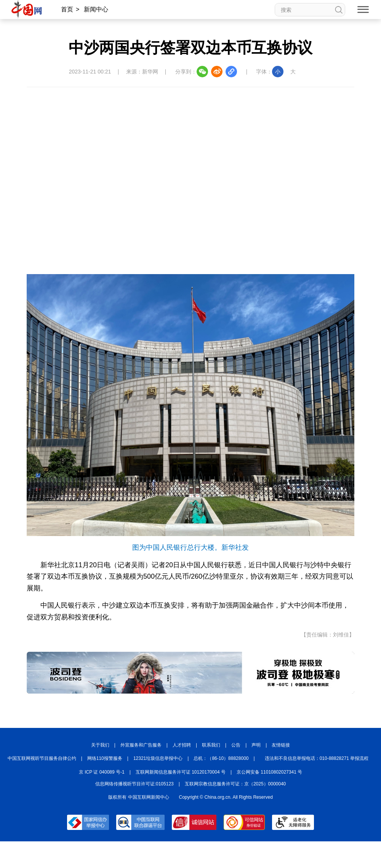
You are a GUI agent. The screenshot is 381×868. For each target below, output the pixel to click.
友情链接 (281, 745)
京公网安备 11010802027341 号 (269, 772)
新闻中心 (96, 9)
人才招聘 (182, 745)
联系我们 (211, 745)
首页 (67, 9)
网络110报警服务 (105, 758)
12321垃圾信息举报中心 (158, 758)
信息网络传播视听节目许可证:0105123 (134, 784)
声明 (256, 745)
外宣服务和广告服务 (141, 745)
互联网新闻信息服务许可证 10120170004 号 (181, 772)
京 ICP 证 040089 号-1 (102, 772)
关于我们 (100, 745)
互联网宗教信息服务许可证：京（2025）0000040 (235, 784)
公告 (236, 745)
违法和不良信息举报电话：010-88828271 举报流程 (317, 758)
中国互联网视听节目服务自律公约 (42, 758)
